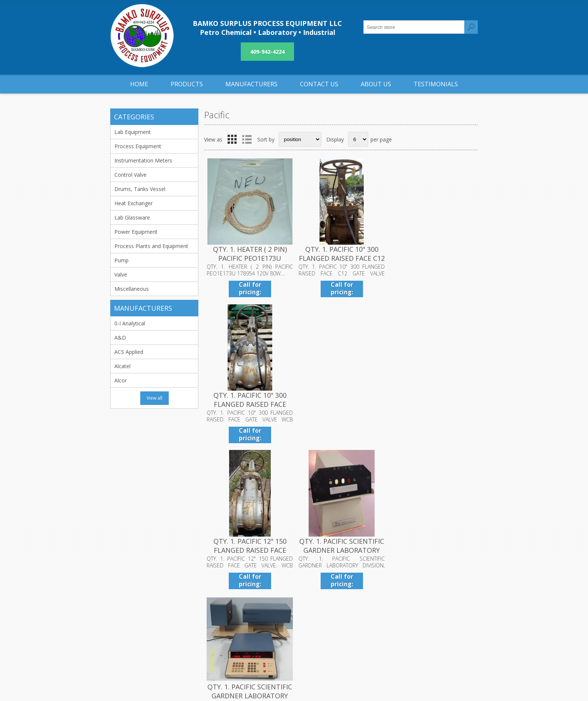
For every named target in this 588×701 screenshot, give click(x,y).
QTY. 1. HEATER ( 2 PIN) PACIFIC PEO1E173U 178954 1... (250, 258)
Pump (121, 260)
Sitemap (370, 611)
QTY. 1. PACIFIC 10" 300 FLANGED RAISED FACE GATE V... (432, 258)
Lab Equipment (133, 132)
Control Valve (130, 175)
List (247, 139)
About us (249, 624)
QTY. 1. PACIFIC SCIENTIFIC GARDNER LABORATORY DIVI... (341, 403)
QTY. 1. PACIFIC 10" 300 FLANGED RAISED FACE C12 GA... (341, 258)
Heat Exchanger (133, 203)
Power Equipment (136, 232)
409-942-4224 (267, 52)
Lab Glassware (132, 217)
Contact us (373, 599)
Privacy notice (255, 611)
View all (154, 398)
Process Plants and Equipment (151, 246)
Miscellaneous (132, 289)
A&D (120, 338)
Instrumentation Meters (143, 160)
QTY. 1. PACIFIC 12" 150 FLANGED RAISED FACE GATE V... (250, 403)
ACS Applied (129, 352)
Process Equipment (138, 146)
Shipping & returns (260, 599)
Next (470, 460)
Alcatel (122, 366)
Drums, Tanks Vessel (140, 189)
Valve (121, 275)
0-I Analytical (130, 323)
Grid (232, 139)
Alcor (121, 380)
